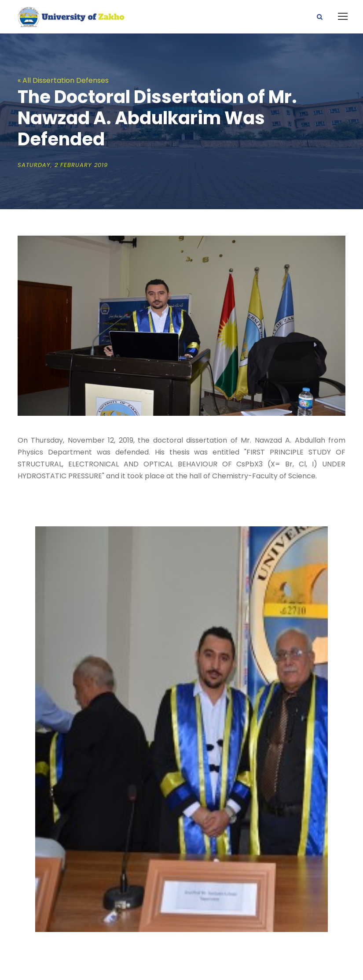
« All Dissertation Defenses (63, 80)
